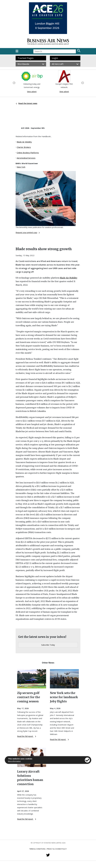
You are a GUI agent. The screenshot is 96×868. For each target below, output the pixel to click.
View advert (32, 92)
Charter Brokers (24, 147)
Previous (14, 83)
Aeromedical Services (26, 158)
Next (82, 83)
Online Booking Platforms (28, 153)
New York (21, 167)
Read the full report (27, 736)
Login (55, 58)
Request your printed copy (28, 232)
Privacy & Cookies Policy (57, 849)
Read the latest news (27, 103)
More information (14, 761)
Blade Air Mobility (24, 142)
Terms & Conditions (37, 849)
